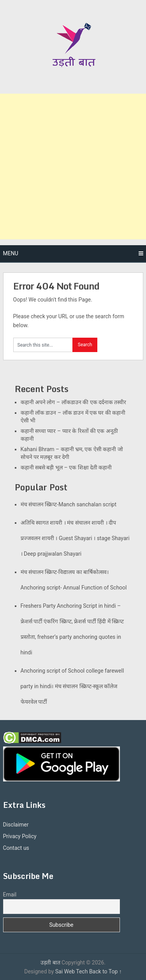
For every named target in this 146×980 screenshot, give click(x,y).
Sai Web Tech (72, 971)
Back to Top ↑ (106, 971)
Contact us (16, 848)
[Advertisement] (73, 167)
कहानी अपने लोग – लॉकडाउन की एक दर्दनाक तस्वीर (74, 402)
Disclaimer (16, 825)
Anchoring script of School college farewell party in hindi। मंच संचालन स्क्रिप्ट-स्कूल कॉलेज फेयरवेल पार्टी (72, 686)
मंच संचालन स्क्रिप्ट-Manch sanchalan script (69, 504)
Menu (11, 253)
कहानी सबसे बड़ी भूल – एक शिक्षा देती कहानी (66, 467)
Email (10, 895)
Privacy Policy (20, 836)
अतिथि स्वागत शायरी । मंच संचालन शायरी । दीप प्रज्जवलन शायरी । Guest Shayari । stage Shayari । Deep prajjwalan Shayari (75, 538)
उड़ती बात (50, 963)
